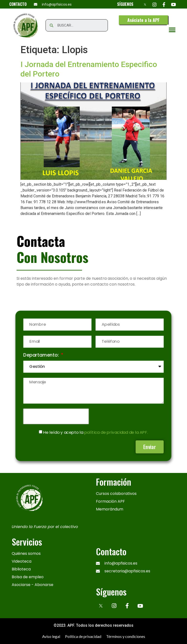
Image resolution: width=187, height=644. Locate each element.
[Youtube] (173, 4)
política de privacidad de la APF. (115, 431)
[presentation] (57, 416)
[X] (145, 4)
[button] (143, 20)
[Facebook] (164, 4)
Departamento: (43, 356)
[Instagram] (154, 4)
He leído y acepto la (96, 431)
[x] (101, 606)
